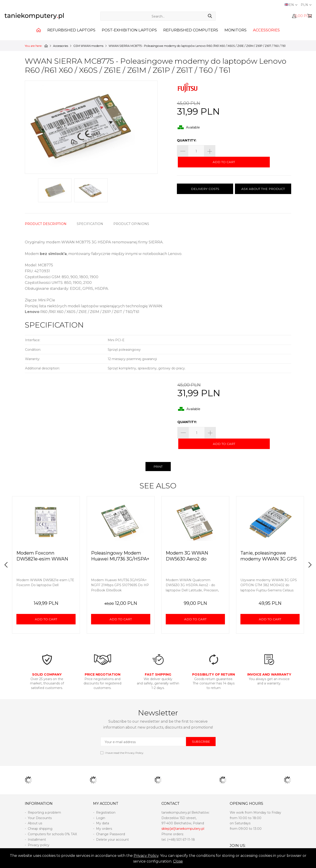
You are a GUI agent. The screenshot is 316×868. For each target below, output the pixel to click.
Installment (37, 829)
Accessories (266, 35)
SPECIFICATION (90, 224)
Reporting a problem (44, 802)
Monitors (236, 35)
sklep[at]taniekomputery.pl (183, 818)
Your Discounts (40, 807)
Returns (34, 840)
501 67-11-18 (186, 829)
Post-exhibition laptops (129, 35)
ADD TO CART (254, 151)
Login (101, 807)
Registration (106, 802)
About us (35, 813)
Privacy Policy (146, 856)
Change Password (111, 824)
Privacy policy (39, 835)
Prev (8, 554)
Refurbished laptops (71, 35)
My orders (104, 818)
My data (103, 813)
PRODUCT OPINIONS (131, 224)
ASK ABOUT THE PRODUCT (263, 179)
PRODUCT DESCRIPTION (46, 224)
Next (308, 554)
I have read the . (125, 742)
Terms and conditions (45, 845)
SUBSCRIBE (201, 731)
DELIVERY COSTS (205, 179)
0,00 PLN (303, 17)
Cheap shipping (40, 818)
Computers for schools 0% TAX (52, 824)
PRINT (158, 456)
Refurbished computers (191, 35)
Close (178, 861)
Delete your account (112, 829)
